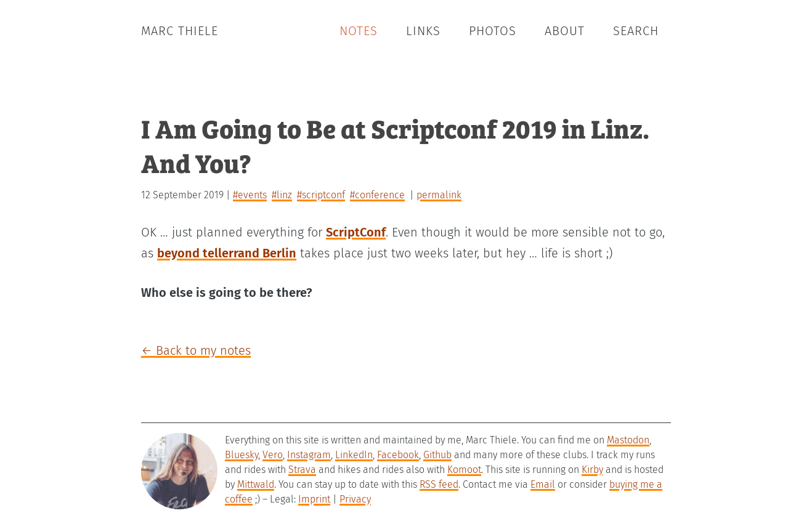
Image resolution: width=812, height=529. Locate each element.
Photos (493, 31)
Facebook (398, 455)
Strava (302, 470)
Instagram (309, 455)
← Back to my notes (196, 350)
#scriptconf (321, 195)
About (565, 31)
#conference (377, 195)
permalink (439, 195)
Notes (359, 31)
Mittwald (256, 484)
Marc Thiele (180, 31)
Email (543, 484)
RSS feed (439, 484)
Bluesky (242, 455)
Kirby (592, 470)
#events (250, 195)
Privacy (355, 499)
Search (636, 31)
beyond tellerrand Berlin (227, 253)
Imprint (314, 499)
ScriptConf (356, 232)
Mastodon (628, 440)
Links (423, 31)
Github (437, 455)
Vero (273, 455)
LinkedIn (354, 455)
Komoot (464, 470)
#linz (282, 195)
